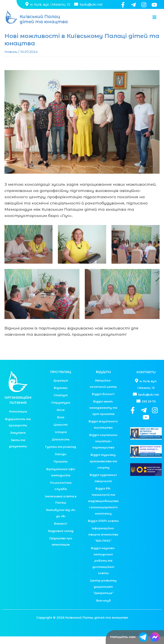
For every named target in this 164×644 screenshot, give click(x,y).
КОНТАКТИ (146, 380)
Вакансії (61, 531)
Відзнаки (61, 395)
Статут (61, 403)
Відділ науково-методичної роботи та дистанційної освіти (103, 568)
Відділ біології (103, 402)
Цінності (61, 432)
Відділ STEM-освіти (103, 528)
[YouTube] (154, 5)
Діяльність (61, 447)
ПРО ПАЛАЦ (61, 380)
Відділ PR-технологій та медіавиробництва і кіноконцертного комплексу (103, 509)
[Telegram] (133, 5)
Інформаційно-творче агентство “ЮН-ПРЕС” (103, 542)
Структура (61, 410)
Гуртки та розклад (61, 454)
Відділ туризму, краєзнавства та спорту (103, 469)
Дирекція (61, 388)
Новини (11, 59)
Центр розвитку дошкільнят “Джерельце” (103, 594)
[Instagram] (144, 5)
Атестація (18, 419)
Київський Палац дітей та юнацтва (45, 23)
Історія (61, 440)
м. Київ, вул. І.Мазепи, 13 (48, 4)
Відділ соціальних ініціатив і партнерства (103, 449)
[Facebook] (123, 5)
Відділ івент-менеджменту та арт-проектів (103, 415)
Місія (61, 418)
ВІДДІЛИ (103, 380)
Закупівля (18, 440)
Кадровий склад (61, 539)
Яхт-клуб (103, 608)
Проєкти (61, 469)
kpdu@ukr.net (88, 4)
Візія (61, 425)
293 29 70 (146, 409)
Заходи (61, 462)
